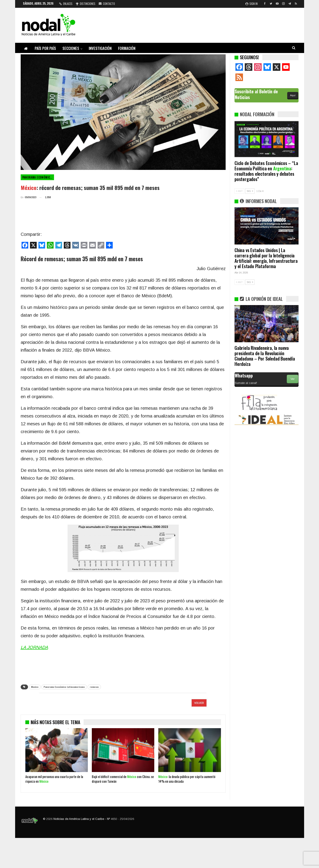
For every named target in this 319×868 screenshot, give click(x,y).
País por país (45, 48)
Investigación (100, 48)
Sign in (252, 4)
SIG (250, 191)
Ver (293, 379)
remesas (94, 687)
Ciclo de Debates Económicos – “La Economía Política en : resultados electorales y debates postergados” (266, 171)
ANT (239, 191)
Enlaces (66, 4)
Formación (127, 48)
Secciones (71, 48)
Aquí (293, 95)
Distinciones (86, 4)
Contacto (107, 4)
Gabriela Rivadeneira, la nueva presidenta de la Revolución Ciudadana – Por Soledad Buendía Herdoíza (265, 356)
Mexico (35, 687)
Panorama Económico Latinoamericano (38, 177)
